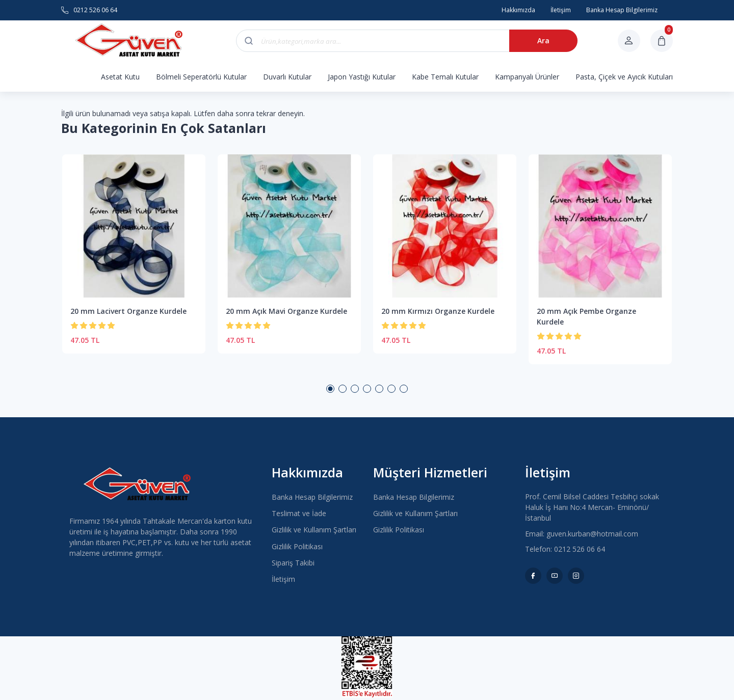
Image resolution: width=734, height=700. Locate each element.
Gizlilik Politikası (297, 546)
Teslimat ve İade (299, 513)
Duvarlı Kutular (287, 77)
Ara (543, 41)
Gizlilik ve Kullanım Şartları (314, 530)
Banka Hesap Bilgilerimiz (312, 497)
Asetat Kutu (120, 77)
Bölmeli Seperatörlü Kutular (201, 77)
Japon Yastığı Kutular (362, 77)
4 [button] (367, 389)
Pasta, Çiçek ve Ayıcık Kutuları (624, 77)
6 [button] (391, 389)
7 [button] (404, 389)
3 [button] (355, 389)
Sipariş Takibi (293, 563)
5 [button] (379, 389)
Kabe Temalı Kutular (445, 77)
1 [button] (330, 389)
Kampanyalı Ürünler (527, 77)
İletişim (283, 579)
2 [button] (343, 389)
